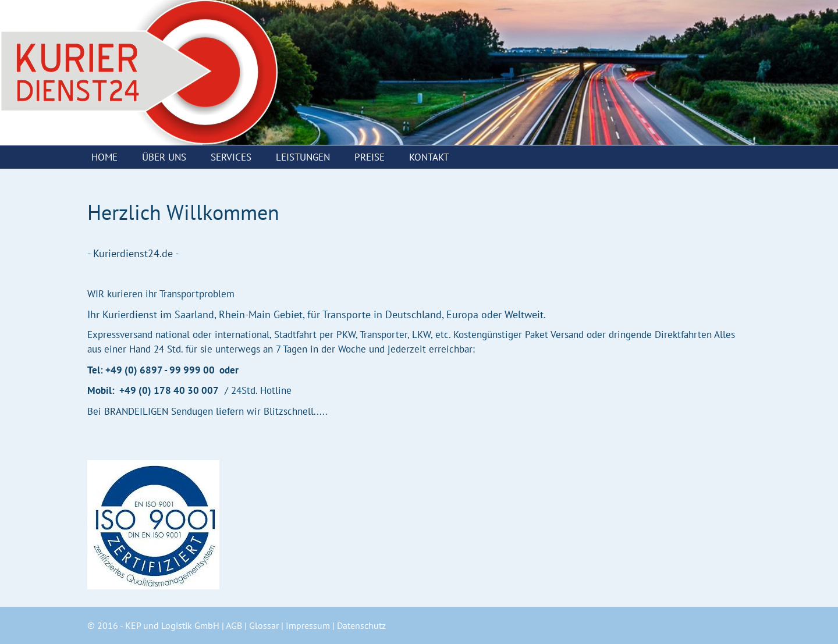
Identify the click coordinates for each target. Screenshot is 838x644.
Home (104, 157)
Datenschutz (361, 625)
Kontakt (429, 157)
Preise (370, 157)
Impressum (308, 625)
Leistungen (303, 157)
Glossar (264, 625)
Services (231, 157)
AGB (234, 625)
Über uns (164, 157)
